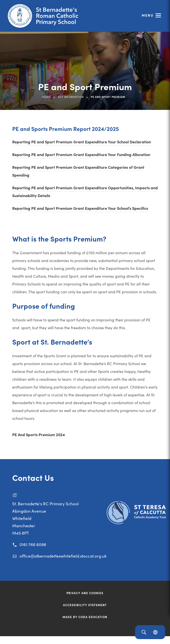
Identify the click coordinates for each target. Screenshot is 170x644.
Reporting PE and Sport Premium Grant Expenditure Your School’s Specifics (80, 208)
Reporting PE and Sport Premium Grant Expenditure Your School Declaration (82, 142)
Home (47, 97)
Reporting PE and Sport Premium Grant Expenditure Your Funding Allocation (81, 154)
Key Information (71, 97)
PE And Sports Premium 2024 (39, 434)
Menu (148, 15)
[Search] (144, 632)
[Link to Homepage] (45, 16)
